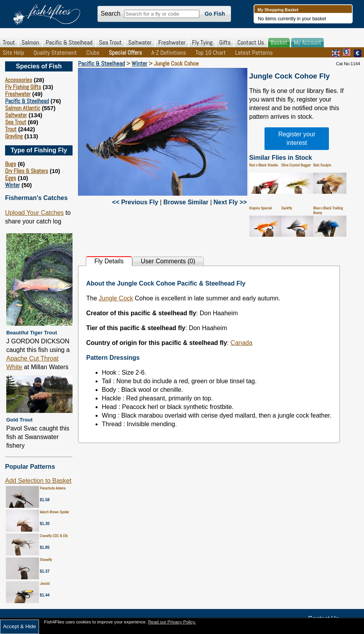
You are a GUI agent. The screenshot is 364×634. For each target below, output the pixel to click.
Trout (9, 42)
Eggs (11, 178)
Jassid (45, 583)
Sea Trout (110, 42)
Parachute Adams (53, 488)
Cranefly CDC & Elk (54, 536)
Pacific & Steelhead (69, 42)
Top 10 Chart (211, 53)
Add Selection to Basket (38, 481)
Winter (12, 185)
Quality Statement (55, 53)
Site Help (13, 53)
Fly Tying (202, 42)
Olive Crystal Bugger (296, 165)
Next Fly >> (230, 202)
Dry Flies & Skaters (27, 171)
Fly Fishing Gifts (23, 87)
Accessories (19, 80)
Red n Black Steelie (264, 165)
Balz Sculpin (322, 165)
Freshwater (172, 42)
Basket (279, 42)
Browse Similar (186, 202)
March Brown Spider (54, 512)
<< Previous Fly (135, 202)
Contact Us (250, 42)
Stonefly (46, 560)
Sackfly (287, 208)
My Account (307, 42)
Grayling (14, 136)
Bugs (11, 164)
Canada (241, 343)
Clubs (93, 53)
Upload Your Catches (34, 213)
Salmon (30, 42)
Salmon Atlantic (23, 108)
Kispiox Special (261, 208)
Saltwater (140, 42)
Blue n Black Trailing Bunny (328, 210)
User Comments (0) (168, 261)
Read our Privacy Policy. (172, 622)
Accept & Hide (20, 626)
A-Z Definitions (169, 53)
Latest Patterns (254, 53)
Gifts (225, 42)
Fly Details (109, 261)
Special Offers (125, 53)
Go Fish (215, 14)
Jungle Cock (116, 298)
